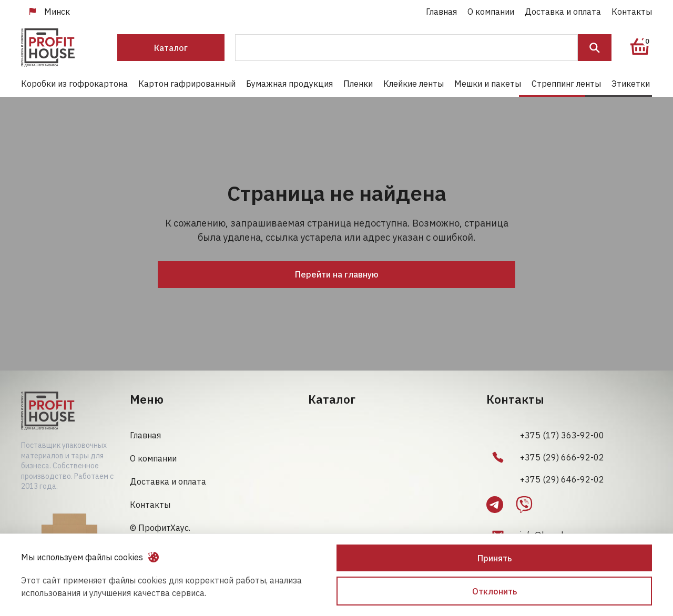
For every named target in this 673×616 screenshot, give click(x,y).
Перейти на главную (337, 274)
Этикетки (631, 84)
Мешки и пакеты (488, 84)
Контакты (632, 12)
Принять (494, 558)
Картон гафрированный (187, 84)
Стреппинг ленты (566, 84)
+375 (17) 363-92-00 (562, 435)
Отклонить (494, 591)
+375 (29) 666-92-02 (562, 457)
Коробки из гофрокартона (74, 84)
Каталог (171, 48)
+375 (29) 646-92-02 (562, 479)
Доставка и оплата (563, 12)
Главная (441, 12)
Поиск (595, 48)
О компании (491, 12)
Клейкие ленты (414, 84)
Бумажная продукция (289, 84)
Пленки (358, 84)
